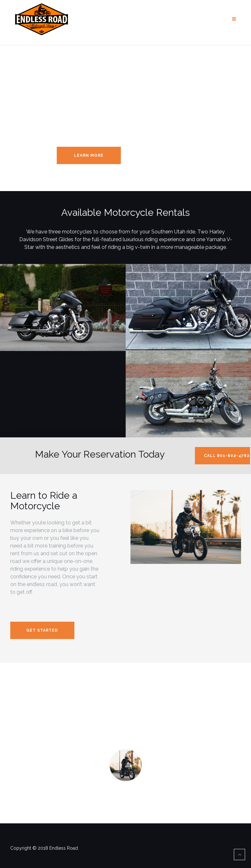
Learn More (89, 155)
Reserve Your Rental (159, 155)
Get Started (42, 630)
